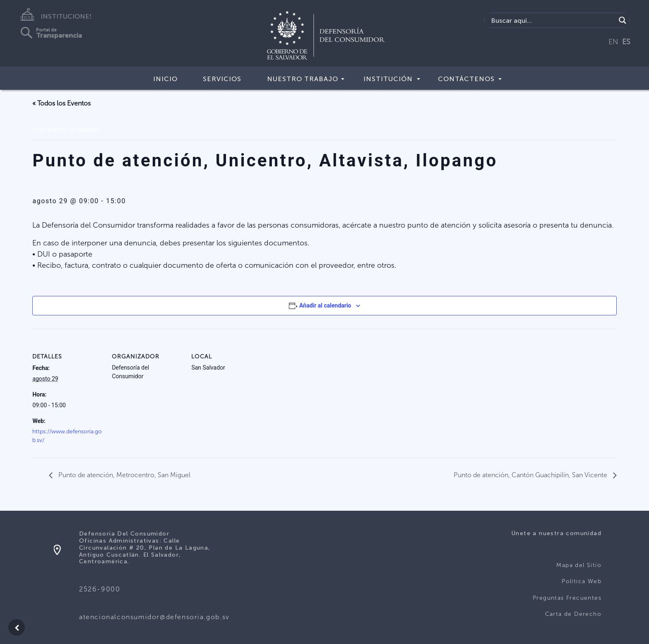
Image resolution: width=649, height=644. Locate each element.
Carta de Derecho (573, 614)
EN (613, 42)
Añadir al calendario (325, 305)
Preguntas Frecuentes (567, 598)
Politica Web (582, 581)
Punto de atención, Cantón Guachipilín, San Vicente (531, 475)
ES (626, 42)
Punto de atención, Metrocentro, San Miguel (124, 475)
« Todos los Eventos (61, 103)
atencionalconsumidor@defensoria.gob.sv (154, 617)
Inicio (165, 79)
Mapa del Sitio (579, 565)
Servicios (222, 79)
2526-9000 (100, 589)
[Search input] (552, 20)
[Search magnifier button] (623, 20)
